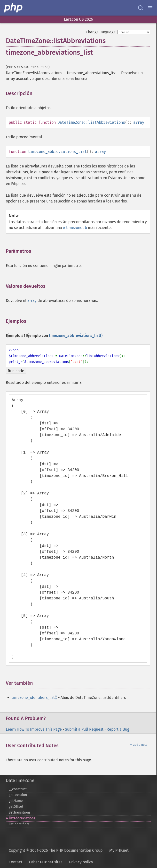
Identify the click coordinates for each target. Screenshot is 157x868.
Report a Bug (118, 729)
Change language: (101, 32)
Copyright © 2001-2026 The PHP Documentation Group (56, 850)
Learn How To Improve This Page (34, 729)
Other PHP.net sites (46, 862)
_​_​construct (18, 789)
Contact (16, 862)
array (139, 122)
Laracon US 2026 (78, 19)
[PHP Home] (14, 8)
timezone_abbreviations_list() (76, 336)
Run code (16, 371)
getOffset (16, 807)
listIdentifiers (19, 824)
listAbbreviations (22, 818)
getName (16, 801)
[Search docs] (141, 8)
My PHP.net (119, 850)
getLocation (18, 795)
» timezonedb (75, 228)
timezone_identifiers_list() (34, 697)
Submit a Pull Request (84, 729)
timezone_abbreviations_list (57, 152)
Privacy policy (81, 862)
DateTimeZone (20, 780)
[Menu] (150, 8)
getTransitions (20, 812)
